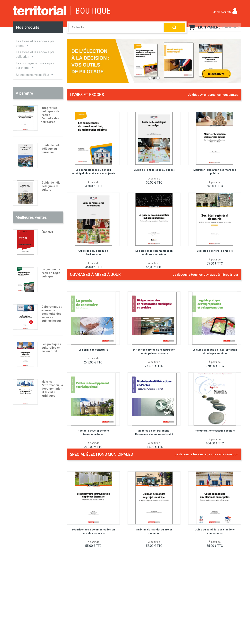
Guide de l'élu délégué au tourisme (51, 149)
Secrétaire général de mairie (215, 251)
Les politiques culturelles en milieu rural (51, 348)
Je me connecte (222, 12)
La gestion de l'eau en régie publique (51, 273)
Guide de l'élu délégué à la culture (51, 186)
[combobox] (113, 27)
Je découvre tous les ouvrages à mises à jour (205, 275)
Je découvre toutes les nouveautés (213, 95)
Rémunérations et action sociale (215, 431)
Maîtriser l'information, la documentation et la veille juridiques (52, 389)
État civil (47, 232)
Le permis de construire (93, 350)
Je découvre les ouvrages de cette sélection (206, 454)
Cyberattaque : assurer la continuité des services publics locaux (52, 314)
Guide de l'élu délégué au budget (154, 170)
